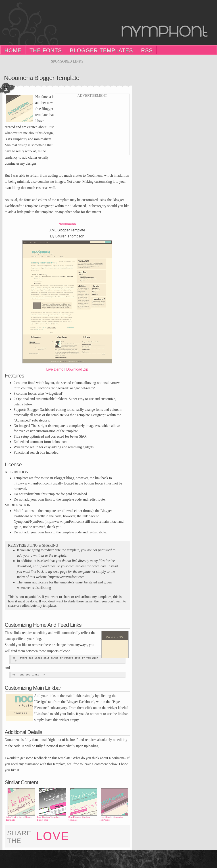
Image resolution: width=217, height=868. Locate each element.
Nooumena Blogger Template (42, 78)
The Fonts (46, 50)
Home (13, 50)
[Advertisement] (67, 65)
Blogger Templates (101, 50)
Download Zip (77, 369)
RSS (147, 50)
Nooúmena (67, 224)
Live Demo (55, 369)
